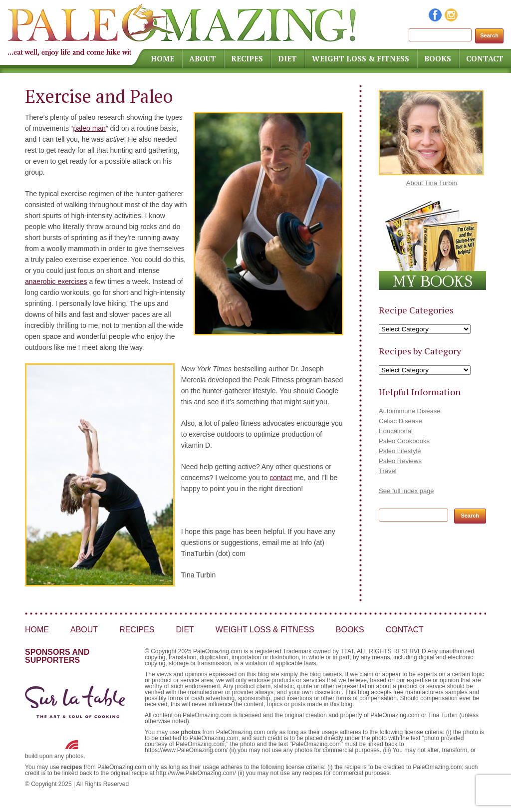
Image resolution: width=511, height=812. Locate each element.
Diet (287, 58)
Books (438, 58)
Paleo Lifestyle (400, 451)
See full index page (406, 491)
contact (281, 478)
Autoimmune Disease (410, 411)
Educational (396, 431)
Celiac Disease (400, 421)
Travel (388, 471)
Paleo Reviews (400, 461)
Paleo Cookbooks (404, 441)
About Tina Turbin (432, 183)
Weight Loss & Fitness (361, 58)
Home (162, 58)
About (203, 58)
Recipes (247, 58)
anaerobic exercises (56, 281)
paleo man (89, 128)
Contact (485, 58)
